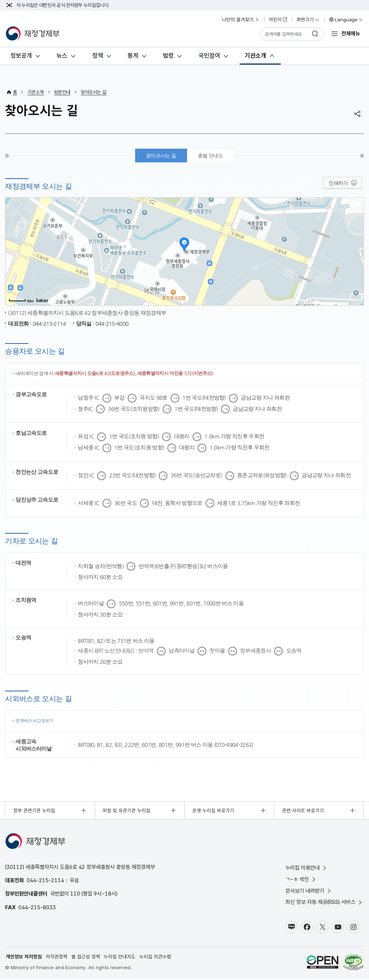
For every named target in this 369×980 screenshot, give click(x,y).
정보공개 (21, 56)
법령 (168, 56)
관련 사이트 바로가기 (303, 811)
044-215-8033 (37, 908)
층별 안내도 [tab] (212, 156)
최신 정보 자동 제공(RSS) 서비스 (324, 903)
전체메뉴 (351, 33)
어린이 (278, 19)
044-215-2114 (45, 881)
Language (346, 19)
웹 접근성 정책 (86, 958)
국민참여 (209, 56)
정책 (98, 56)
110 (75, 894)
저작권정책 (57, 958)
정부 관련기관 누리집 (34, 811)
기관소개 (255, 56)
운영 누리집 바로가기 (213, 811)
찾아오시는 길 (94, 92)
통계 (133, 56)
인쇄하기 (338, 184)
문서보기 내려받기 (309, 891)
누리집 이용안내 (306, 868)
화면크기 (308, 19)
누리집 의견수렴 (155, 958)
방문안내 (62, 92)
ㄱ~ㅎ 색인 (301, 880)
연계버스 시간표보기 (36, 721)
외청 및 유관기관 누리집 (127, 811)
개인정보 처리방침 (24, 958)
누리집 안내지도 (120, 958)
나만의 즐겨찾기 (241, 19)
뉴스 (62, 56)
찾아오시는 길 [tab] (160, 156)
